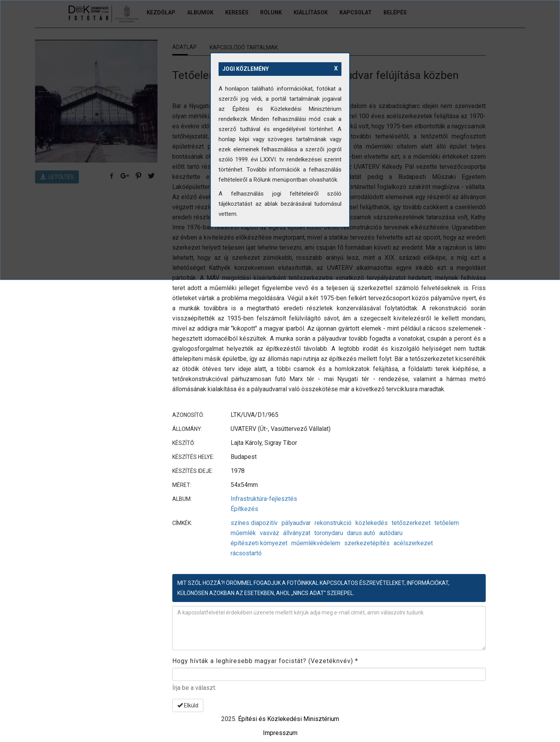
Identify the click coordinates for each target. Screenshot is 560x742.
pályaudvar (296, 523)
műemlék (243, 533)
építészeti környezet (259, 543)
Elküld (188, 705)
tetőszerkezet (411, 523)
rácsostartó (246, 553)
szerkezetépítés (367, 543)
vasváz (269, 533)
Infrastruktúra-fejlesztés (264, 499)
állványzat (297, 533)
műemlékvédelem (316, 543)
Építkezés (244, 509)
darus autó (361, 533)
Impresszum (280, 733)
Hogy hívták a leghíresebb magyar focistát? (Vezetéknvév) (265, 661)
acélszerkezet (413, 543)
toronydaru (329, 533)
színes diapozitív (254, 523)
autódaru (391, 533)
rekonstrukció (333, 523)
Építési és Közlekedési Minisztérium (289, 719)
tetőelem (447, 523)
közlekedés (372, 523)
